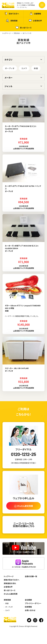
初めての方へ (12, 14)
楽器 (36, 68)
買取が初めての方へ (12, 580)
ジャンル (8, 86)
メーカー (9, 78)
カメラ (24, 68)
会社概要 (28, 600)
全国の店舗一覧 (31, 576)
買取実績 (12, 21)
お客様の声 (35, 21)
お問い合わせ (30, 610)
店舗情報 (35, 14)
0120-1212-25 (23, 454)
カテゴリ (9, 60)
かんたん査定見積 (11, 594)
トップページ (9, 576)
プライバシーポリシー (33, 603)
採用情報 (28, 607)
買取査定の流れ (10, 583)
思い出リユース (24, 28)
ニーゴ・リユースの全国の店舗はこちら (24, 525)
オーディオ (10, 68)
